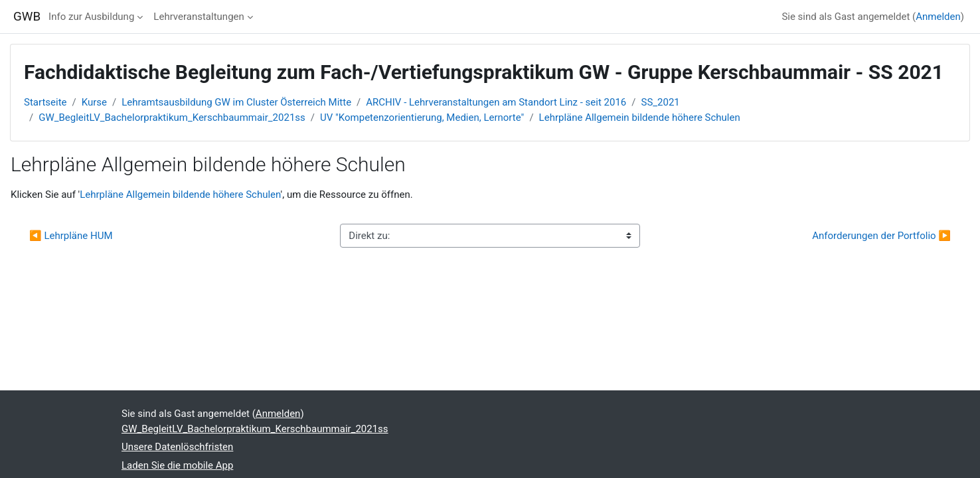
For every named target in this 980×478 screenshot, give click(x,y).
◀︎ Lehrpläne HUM (71, 236)
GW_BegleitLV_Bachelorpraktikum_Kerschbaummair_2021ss (172, 118)
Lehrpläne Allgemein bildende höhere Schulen (640, 118)
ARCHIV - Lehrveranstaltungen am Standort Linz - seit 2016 (496, 102)
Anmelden (938, 17)
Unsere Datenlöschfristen (177, 447)
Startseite (45, 102)
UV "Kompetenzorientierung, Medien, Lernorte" (422, 118)
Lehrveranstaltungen (199, 17)
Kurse (94, 102)
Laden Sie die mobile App (177, 465)
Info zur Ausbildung (91, 17)
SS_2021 (661, 102)
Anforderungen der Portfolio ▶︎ (881, 236)
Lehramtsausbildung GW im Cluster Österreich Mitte (236, 102)
